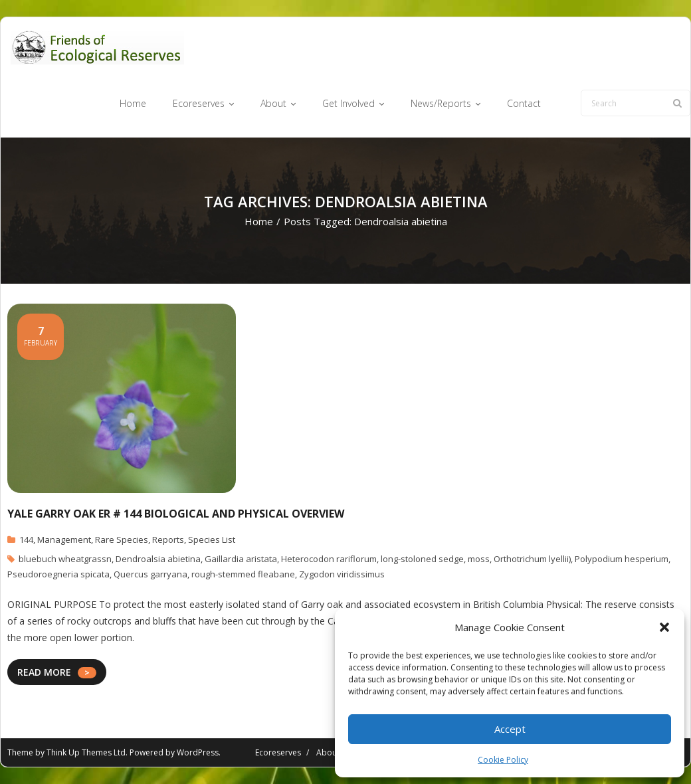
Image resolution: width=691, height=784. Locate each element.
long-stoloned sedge (422, 559)
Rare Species (122, 540)
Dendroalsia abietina (158, 559)
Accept (510, 729)
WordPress (198, 752)
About (328, 752)
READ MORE (44, 672)
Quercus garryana (150, 574)
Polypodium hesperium (622, 559)
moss (479, 559)
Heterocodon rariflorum (329, 559)
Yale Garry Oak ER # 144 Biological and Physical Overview (176, 514)
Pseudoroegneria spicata (58, 574)
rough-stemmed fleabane (243, 574)
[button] (664, 627)
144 (26, 540)
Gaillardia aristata (241, 559)
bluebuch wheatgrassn (65, 559)
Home (259, 221)
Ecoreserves (278, 752)
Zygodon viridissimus (342, 574)
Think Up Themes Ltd (86, 752)
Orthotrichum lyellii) (532, 559)
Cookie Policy (503, 760)
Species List (212, 540)
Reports (168, 540)
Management (64, 540)
